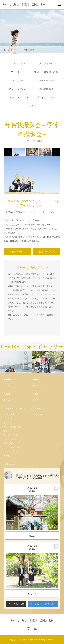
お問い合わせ (38, 414)
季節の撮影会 (46, 89)
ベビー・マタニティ (18, 97)
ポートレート (18, 72)
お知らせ (7, 400)
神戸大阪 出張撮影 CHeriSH (24, 5)
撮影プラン (37, 385)
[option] (19, 152)
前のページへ (19, 252)
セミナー (18, 80)
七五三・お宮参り (18, 89)
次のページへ (45, 252)
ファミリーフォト (46, 80)
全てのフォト (18, 63)
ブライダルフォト (46, 97)
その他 (32, 106)
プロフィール (46, 63)
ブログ (35, 400)
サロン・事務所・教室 (46, 72)
